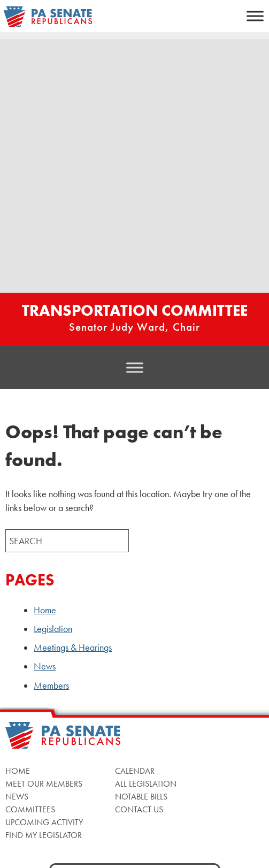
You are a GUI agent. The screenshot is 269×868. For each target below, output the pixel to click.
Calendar (135, 771)
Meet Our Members (44, 784)
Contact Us (139, 809)
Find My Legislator (44, 835)
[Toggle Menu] (255, 16)
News (45, 666)
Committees (30, 809)
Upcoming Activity (44, 822)
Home (45, 610)
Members (51, 686)
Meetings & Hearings (73, 648)
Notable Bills (141, 797)
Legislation (53, 629)
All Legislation (146, 784)
